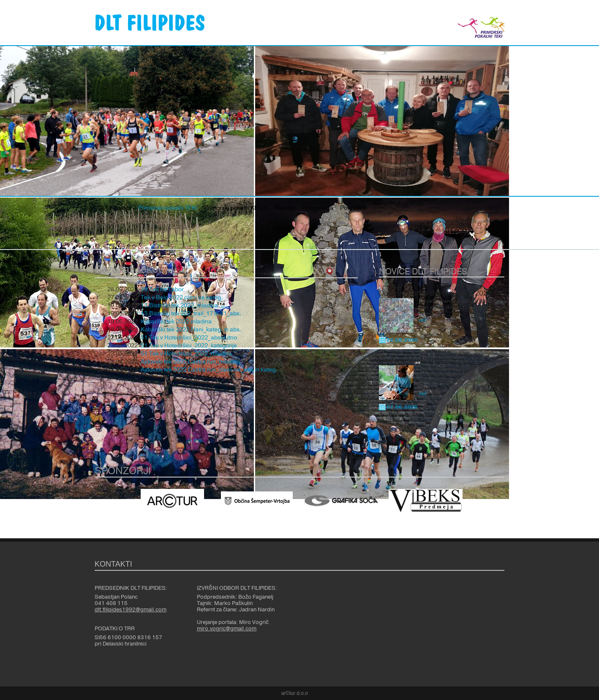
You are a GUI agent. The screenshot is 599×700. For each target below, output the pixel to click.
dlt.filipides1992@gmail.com (131, 610)
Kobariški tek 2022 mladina (176, 322)
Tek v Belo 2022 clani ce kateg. (182, 298)
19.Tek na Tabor (162, 290)
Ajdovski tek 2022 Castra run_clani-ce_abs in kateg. (209, 370)
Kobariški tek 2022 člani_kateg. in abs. (191, 330)
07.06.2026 (402, 407)
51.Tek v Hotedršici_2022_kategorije (189, 346)
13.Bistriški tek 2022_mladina (179, 306)
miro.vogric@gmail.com (227, 629)
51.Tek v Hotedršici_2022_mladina (186, 354)
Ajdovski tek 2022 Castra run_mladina (190, 362)
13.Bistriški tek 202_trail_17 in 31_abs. (191, 314)
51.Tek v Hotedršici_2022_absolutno (189, 338)
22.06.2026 (402, 340)
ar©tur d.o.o (295, 693)
